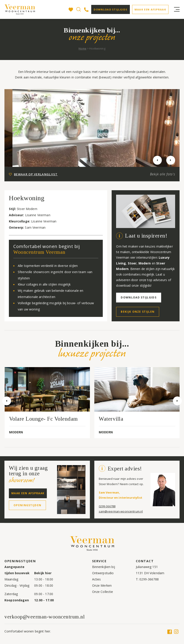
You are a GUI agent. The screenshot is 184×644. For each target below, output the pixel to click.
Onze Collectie (103, 592)
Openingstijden (27, 505)
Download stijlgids (110, 9)
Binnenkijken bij (104, 567)
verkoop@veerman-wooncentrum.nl (45, 617)
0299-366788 (107, 506)
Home (82, 49)
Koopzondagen (17, 600)
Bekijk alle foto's (163, 174)
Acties (97, 579)
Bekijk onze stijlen (138, 312)
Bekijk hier (43, 573)
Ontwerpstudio (103, 573)
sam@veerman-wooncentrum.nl (121, 511)
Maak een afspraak (150, 9)
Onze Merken (102, 585)
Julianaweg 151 (147, 567)
